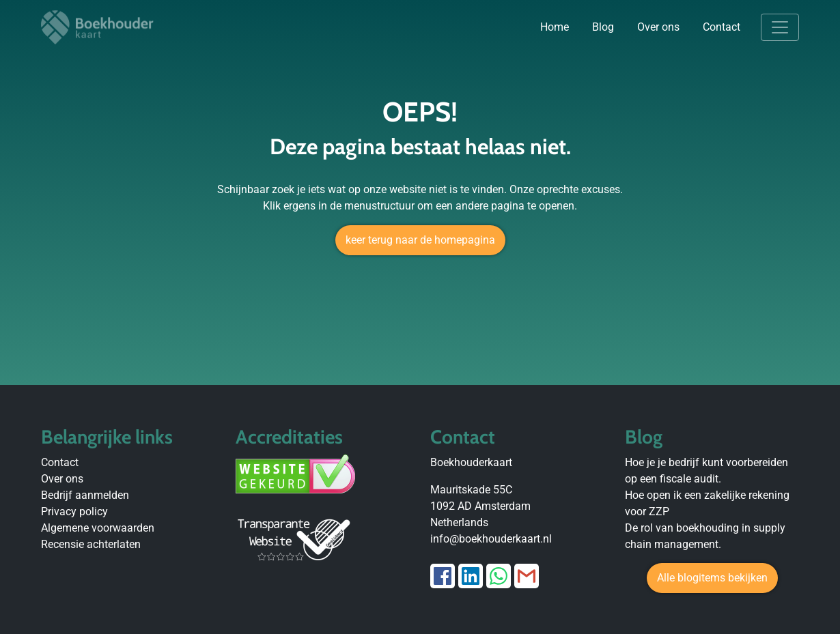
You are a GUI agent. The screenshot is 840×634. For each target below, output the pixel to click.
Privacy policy (74, 511)
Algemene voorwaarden (98, 528)
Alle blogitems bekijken (712, 578)
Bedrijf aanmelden (85, 495)
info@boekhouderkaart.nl (491, 539)
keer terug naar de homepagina (420, 240)
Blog (603, 27)
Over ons (658, 27)
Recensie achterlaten (91, 544)
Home (555, 27)
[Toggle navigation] (780, 27)
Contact (722, 27)
